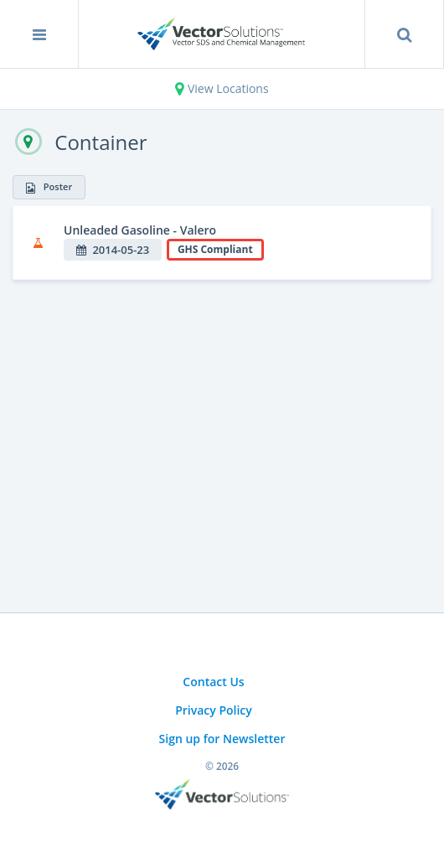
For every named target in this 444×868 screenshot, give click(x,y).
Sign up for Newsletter (222, 739)
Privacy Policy (214, 710)
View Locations (222, 88)
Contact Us (213, 682)
